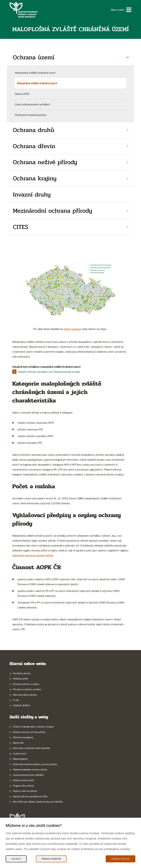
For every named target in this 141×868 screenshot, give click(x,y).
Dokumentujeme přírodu (25, 695)
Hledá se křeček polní (23, 780)
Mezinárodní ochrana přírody (53, 211)
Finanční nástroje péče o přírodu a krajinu (33, 727)
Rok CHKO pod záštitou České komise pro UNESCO (38, 802)
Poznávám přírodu (22, 673)
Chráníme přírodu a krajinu (26, 684)
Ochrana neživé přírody (45, 162)
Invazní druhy (32, 195)
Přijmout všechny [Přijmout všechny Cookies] (121, 859)
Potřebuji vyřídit (20, 679)
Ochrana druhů (33, 130)
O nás (16, 700)
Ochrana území (34, 57)
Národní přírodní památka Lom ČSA (30, 796)
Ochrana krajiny (35, 178)
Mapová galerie (20, 759)
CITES (21, 227)
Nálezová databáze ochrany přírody (30, 770)
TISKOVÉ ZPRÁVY (21, 705)
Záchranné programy (23, 737)
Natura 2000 (22, 94)
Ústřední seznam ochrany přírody (29, 732)
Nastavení (16, 859)
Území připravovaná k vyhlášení (32, 104)
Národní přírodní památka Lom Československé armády (49, 372)
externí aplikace (72, 329)
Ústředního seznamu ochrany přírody (33, 555)
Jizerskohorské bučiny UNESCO (28, 775)
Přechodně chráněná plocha (31, 115)
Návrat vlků (18, 743)
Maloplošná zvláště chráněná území (37, 83)
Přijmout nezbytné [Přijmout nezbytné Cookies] (51, 859)
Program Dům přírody (23, 786)
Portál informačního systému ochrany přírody (35, 764)
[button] (121, 10)
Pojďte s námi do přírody (25, 791)
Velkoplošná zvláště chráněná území (35, 73)
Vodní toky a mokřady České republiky (32, 748)
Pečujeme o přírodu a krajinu (27, 689)
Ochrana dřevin (34, 146)
